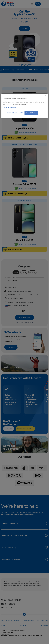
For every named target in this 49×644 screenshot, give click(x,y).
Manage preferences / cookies (15, 113)
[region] (25, 106)
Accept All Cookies (31, 113)
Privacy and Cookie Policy (10, 108)
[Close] (45, 96)
